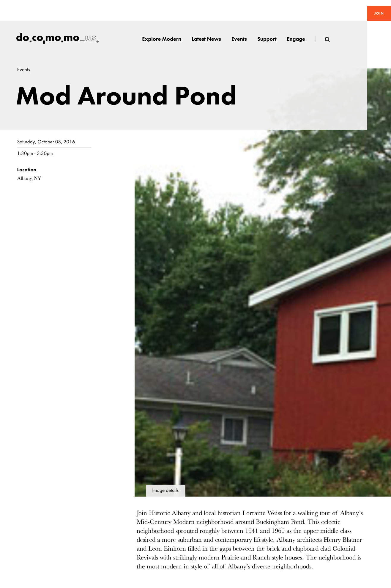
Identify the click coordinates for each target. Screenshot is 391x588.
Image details (165, 490)
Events (24, 70)
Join (379, 13)
